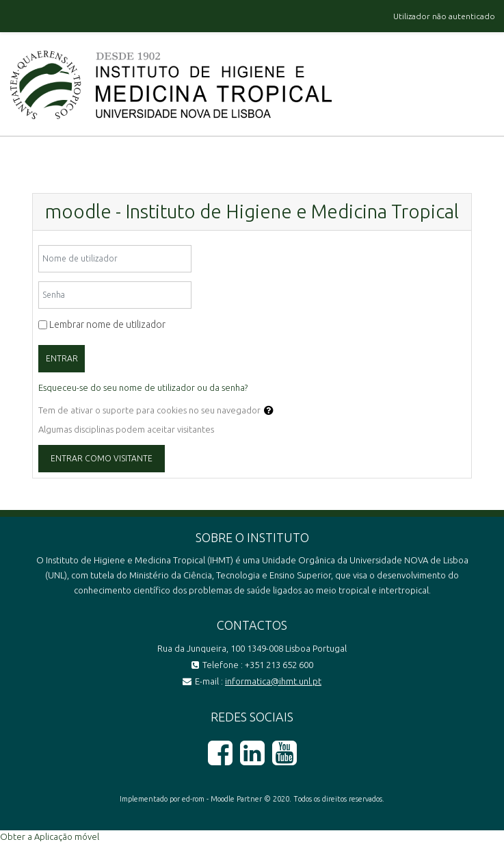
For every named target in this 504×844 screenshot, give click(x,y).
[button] (269, 411)
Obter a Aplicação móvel (50, 836)
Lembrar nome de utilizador (107, 324)
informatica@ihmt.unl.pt (273, 681)
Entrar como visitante (102, 458)
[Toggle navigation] (484, 68)
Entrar (62, 358)
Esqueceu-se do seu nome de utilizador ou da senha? (143, 387)
